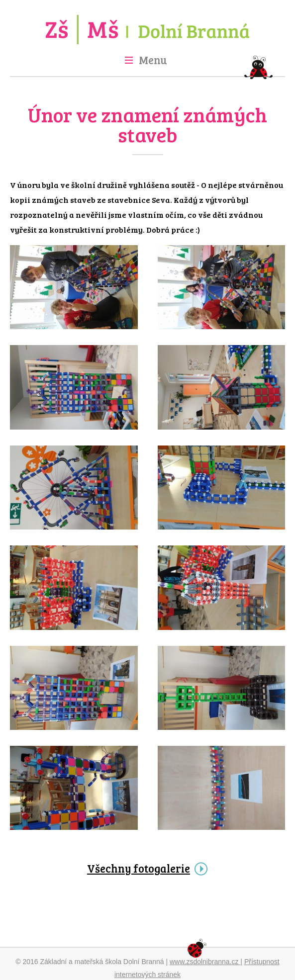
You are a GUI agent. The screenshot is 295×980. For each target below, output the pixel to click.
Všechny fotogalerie (139, 868)
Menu (153, 60)
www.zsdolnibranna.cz (205, 962)
